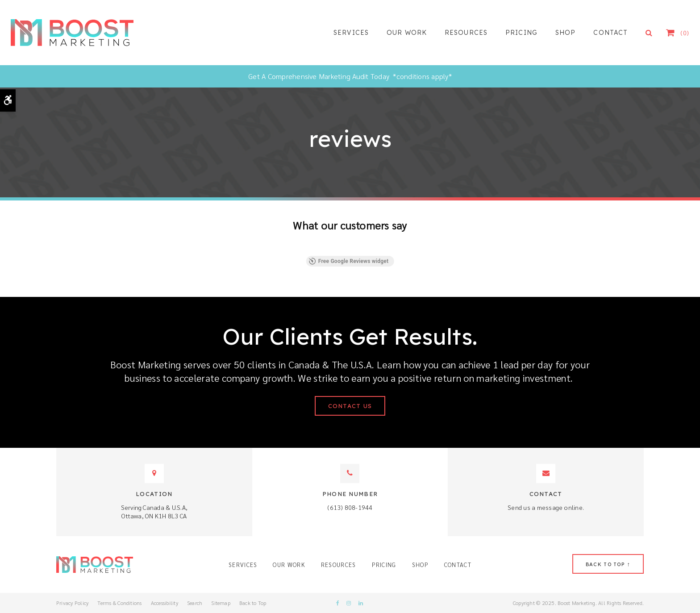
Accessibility (165, 603)
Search (195, 603)
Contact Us (350, 406)
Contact (610, 33)
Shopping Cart (675, 33)
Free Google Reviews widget (349, 261)
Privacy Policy (72, 603)
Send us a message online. (546, 507)
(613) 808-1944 (350, 507)
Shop (565, 33)
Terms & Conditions (119, 603)
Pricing (521, 33)
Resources (466, 33)
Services (351, 33)
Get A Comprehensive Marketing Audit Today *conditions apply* (350, 76)
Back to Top (253, 603)
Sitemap (221, 603)
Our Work (407, 33)
